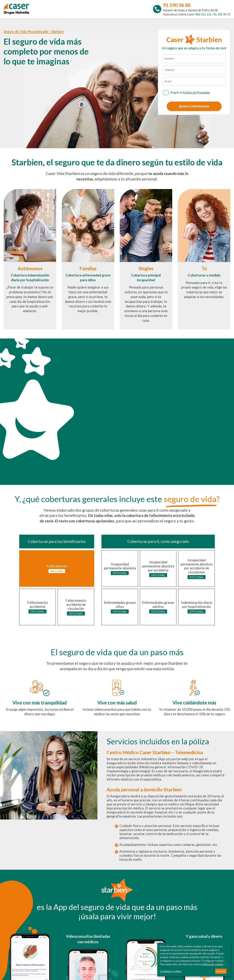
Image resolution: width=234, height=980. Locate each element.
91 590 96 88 (177, 5)
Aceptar (221, 971)
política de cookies (213, 964)
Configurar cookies (171, 971)
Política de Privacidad (196, 92)
